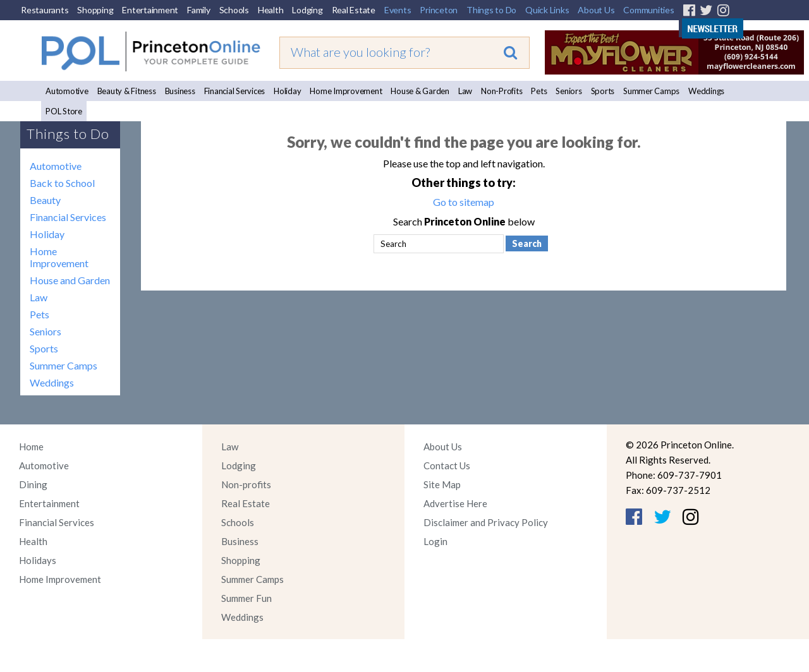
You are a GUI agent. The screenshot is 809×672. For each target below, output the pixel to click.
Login (435, 541)
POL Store (64, 111)
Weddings (706, 91)
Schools (234, 10)
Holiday (287, 91)
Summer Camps (651, 91)
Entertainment (150, 10)
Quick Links (547, 10)
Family (199, 10)
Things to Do (491, 10)
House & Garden (420, 91)
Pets (539, 91)
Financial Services (235, 91)
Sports (603, 91)
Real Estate (354, 10)
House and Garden (70, 280)
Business (180, 91)
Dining (33, 484)
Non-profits (246, 484)
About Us (596, 10)
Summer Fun (246, 598)
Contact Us (447, 465)
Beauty (45, 200)
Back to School (62, 183)
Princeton (439, 10)
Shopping (95, 10)
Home (31, 447)
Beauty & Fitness (127, 91)
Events (398, 10)
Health (271, 10)
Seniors (569, 91)
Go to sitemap (464, 202)
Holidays (38, 560)
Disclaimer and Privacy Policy (486, 522)
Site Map (442, 484)
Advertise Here (455, 503)
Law (465, 91)
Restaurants (45, 10)
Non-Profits (502, 91)
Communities (648, 10)
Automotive (67, 91)
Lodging (307, 10)
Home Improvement (346, 91)
